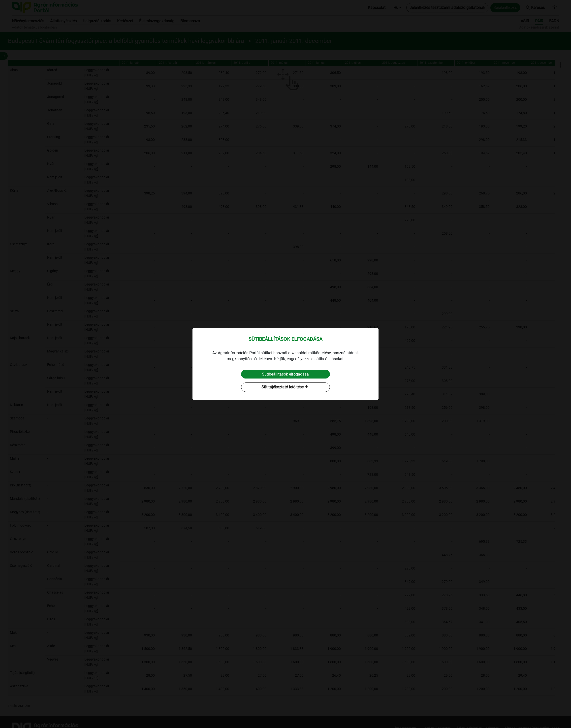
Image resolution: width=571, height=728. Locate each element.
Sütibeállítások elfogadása (286, 374)
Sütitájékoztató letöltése (285, 387)
